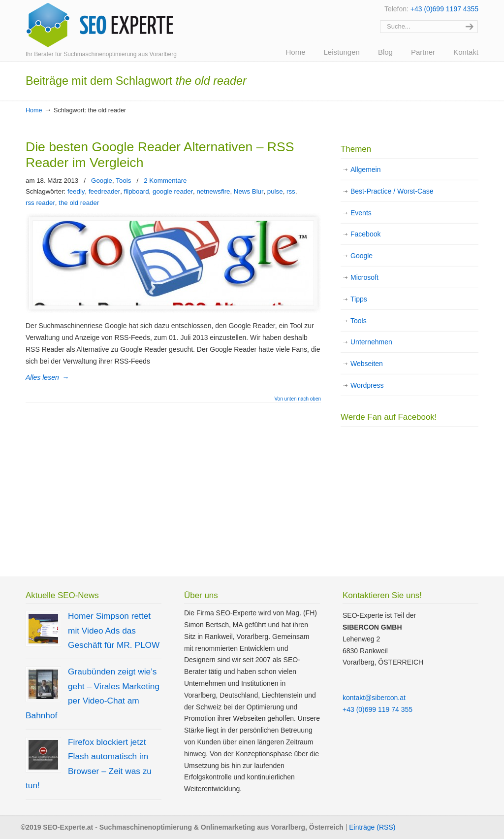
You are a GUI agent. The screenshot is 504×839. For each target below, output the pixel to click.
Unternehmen (371, 342)
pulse (275, 191)
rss (291, 191)
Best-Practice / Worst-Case (392, 191)
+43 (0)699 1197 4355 (444, 9)
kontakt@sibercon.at (374, 698)
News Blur (249, 191)
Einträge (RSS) (372, 827)
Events (361, 213)
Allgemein (365, 169)
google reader (173, 191)
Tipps (359, 299)
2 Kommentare (165, 181)
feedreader (104, 191)
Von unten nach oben (298, 399)
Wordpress (367, 385)
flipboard (137, 191)
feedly (76, 191)
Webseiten (367, 364)
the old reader (79, 203)
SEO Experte (99, 25)
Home (34, 110)
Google (102, 181)
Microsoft (364, 277)
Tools (123, 181)
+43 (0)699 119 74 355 (378, 709)
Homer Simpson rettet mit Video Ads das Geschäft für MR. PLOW (114, 630)
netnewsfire (213, 191)
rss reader (40, 203)
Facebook (365, 234)
